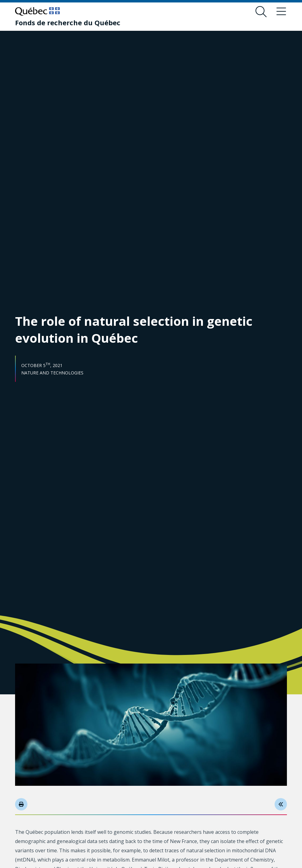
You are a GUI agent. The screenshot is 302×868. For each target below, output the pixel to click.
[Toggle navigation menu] (281, 12)
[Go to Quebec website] (37, 11)
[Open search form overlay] (261, 12)
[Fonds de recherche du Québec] (68, 22)
